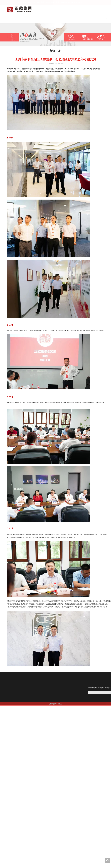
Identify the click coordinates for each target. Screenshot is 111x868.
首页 (85, 19)
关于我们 (95, 19)
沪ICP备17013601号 (56, 706)
